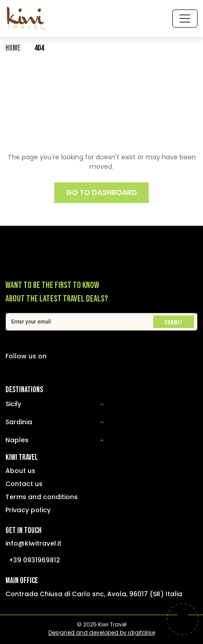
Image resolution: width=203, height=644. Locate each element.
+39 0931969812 (35, 560)
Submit (174, 322)
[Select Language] (113, 18)
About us (20, 471)
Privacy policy (28, 510)
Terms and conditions (42, 497)
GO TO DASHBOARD (101, 192)
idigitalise (142, 632)
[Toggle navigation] (185, 19)
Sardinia (19, 422)
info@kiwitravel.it (33, 543)
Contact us (24, 484)
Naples (17, 440)
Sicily (13, 404)
